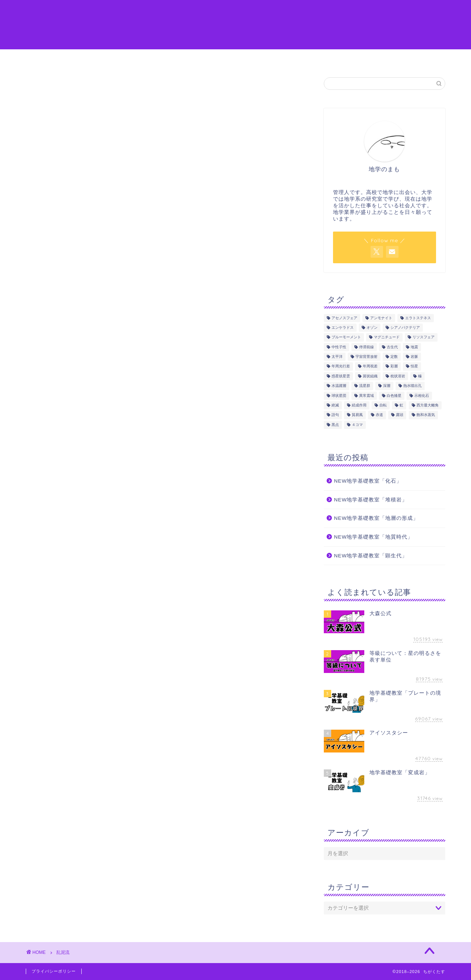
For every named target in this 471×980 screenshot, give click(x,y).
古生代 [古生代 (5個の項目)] (392, 347)
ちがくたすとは (81, 58)
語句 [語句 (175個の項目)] (335, 415)
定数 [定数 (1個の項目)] (394, 357)
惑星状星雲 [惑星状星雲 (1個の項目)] (341, 376)
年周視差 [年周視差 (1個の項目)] (370, 366)
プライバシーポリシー (54, 971)
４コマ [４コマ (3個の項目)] (357, 425)
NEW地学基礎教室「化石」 (368, 481)
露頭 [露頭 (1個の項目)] (400, 415)
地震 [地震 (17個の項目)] (414, 347)
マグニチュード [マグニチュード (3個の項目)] (387, 337)
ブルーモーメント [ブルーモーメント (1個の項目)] (346, 337)
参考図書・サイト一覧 (330, 58)
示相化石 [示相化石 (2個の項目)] (422, 396)
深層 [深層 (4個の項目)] (387, 386)
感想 (279, 58)
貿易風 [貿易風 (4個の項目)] (357, 415)
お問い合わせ (393, 58)
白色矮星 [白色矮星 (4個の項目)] (394, 396)
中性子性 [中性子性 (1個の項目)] (339, 347)
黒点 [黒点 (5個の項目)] (335, 425)
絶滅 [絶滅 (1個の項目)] (335, 405)
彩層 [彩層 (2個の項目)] (394, 366)
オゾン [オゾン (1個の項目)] (372, 327)
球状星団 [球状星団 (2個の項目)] (339, 396)
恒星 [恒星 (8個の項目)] (414, 366)
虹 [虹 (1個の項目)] (401, 405)
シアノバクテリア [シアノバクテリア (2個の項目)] (405, 327)
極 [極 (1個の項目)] (420, 376)
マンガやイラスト (233, 58)
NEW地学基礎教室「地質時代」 (374, 537)
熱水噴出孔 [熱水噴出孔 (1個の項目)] (412, 386)
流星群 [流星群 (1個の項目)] (365, 386)
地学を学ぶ (179, 58)
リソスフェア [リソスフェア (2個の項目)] (424, 337)
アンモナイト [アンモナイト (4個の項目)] (381, 318)
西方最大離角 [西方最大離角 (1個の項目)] (428, 405)
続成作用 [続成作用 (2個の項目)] (359, 405)
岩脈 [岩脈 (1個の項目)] (414, 357)
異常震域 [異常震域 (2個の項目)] (366, 396)
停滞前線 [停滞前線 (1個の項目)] (366, 347)
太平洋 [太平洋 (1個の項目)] (337, 357)
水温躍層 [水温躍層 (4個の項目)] (339, 386)
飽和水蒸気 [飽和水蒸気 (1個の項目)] (426, 415)
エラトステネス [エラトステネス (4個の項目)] (418, 318)
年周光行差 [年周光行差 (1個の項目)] (341, 366)
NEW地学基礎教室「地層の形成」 (376, 518)
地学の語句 (133, 58)
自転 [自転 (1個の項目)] (383, 405)
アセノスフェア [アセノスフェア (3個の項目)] (344, 318)
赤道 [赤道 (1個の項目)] (379, 415)
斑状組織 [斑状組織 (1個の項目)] (370, 376)
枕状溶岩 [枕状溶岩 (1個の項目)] (398, 376)
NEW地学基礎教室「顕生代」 (371, 556)
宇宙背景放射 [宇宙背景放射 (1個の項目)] (366, 357)
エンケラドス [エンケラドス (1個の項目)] (343, 327)
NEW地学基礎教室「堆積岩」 (371, 500)
